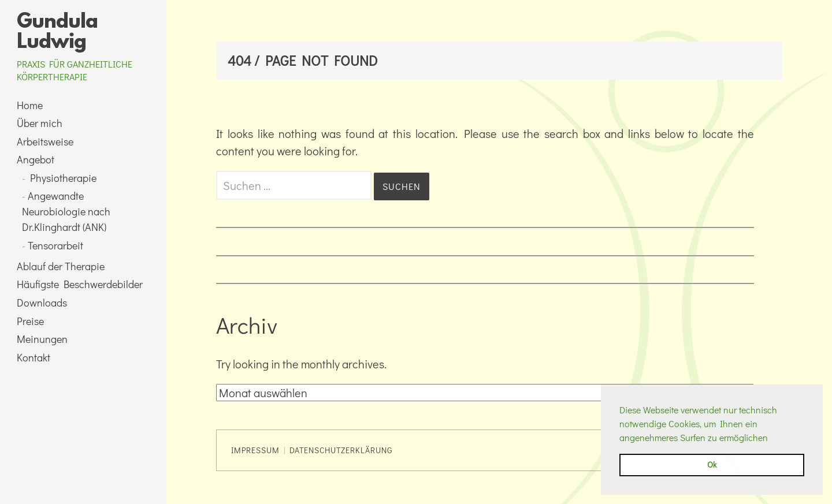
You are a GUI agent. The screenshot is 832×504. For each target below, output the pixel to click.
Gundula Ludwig (57, 33)
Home (30, 105)
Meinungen (42, 339)
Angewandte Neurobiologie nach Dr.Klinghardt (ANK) (66, 211)
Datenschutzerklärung (341, 450)
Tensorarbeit (55, 245)
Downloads (42, 303)
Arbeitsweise (45, 141)
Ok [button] (712, 464)
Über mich (40, 123)
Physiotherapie (63, 178)
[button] (772, 439)
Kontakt (34, 357)
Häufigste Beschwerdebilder (80, 284)
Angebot (36, 159)
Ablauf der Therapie (61, 266)
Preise (30, 321)
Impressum (255, 450)
